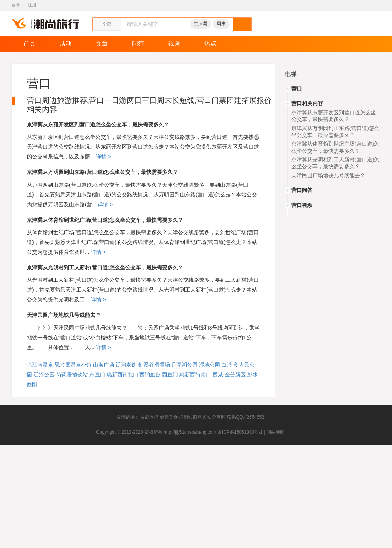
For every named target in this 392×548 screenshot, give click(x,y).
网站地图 (276, 432)
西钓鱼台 (150, 375)
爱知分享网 (214, 417)
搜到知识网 (190, 417)
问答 (138, 44)
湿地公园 (210, 365)
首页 (29, 44)
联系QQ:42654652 (246, 417)
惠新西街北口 (122, 375)
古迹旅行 (149, 417)
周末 (221, 24)
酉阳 (32, 384)
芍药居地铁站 (72, 375)
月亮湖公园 (184, 365)
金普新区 (235, 375)
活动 (66, 44)
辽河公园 (44, 375)
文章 (102, 44)
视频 (174, 44)
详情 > (103, 157)
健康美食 (169, 417)
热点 (210, 44)
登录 (16, 5)
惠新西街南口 (195, 375)
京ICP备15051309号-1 (240, 432)
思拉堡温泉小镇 (73, 365)
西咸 (218, 375)
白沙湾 (230, 365)
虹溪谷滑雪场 (154, 365)
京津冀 (201, 24)
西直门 (170, 375)
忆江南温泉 (40, 365)
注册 (32, 5)
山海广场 (104, 365)
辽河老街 (126, 365)
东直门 (97, 375)
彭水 (253, 375)
